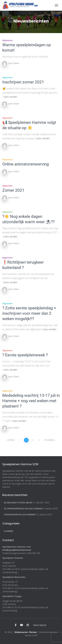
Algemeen (7, 40)
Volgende (49, 440)
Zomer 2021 (13, 190)
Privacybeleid (40, 625)
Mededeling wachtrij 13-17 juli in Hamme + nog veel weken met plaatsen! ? (31, 401)
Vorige (11, 440)
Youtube (21, 625)
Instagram (28, 625)
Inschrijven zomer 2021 (23, 82)
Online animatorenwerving (26, 164)
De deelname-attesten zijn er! (18, 503)
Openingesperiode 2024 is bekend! (20, 515)
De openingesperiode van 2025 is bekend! (23, 509)
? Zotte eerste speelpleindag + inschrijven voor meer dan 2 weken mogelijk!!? (29, 313)
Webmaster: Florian (26, 632)
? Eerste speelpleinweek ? (25, 355)
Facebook (16, 625)
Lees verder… (11, 97)
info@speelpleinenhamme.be (17, 550)
